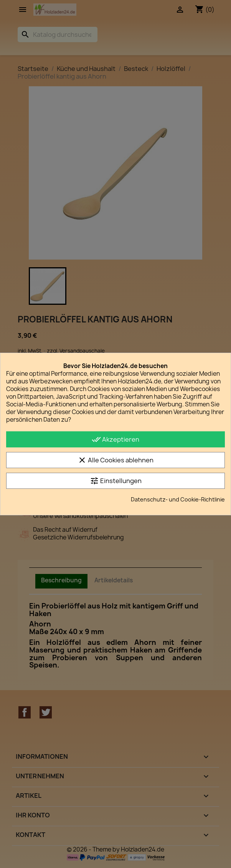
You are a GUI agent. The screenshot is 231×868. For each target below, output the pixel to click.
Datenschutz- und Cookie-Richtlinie (178, 499)
